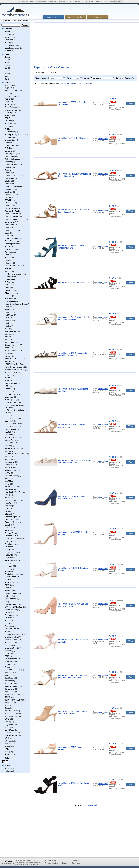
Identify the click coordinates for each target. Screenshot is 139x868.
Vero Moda (9, 730)
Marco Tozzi (10, 440)
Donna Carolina (11, 214)
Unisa (7, 722)
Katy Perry (9, 361)
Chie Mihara (10, 178)
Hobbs (8, 309)
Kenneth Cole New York (15, 370)
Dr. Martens (10, 222)
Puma (7, 580)
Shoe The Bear (11, 640)
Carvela (8, 170)
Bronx (7, 143)
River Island (10, 599)
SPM (7, 656)
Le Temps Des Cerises (14, 410)
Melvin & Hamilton (12, 448)
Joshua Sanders (12, 350)
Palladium (9, 530)
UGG (7, 719)
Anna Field (9, 104)
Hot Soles (9, 315)
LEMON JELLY (11, 402)
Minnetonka (10, 459)
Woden (8, 746)
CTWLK (8, 200)
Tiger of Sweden (12, 686)
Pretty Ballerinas (12, 574)
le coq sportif (10, 400)
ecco (7, 233)
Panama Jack (11, 536)
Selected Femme (12, 629)
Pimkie (8, 569)
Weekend (9, 741)
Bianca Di (9, 124)
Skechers (9, 645)
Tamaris (8, 673)
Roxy (7, 601)
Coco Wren (10, 184)
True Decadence (12, 711)
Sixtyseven (9, 642)
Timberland (10, 689)
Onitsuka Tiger (11, 517)
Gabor (7, 285)
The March (9, 683)
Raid (7, 588)
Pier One (9, 566)
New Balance (10, 487)
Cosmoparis (10, 195)
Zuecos (8, 51)
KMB (7, 381)
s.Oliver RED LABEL (13, 607)
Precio (8, 765)
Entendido (118, 2)
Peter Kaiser (10, 558)
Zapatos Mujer (50, 861)
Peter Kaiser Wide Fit (14, 560)
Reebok (8, 590)
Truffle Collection (12, 714)
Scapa (8, 621)
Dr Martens (10, 225)
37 (6, 65)
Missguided (10, 465)
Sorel (7, 653)
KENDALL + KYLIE (13, 364)
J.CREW (8, 337)
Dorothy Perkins (12, 216)
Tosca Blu (9, 708)
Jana (7, 340)
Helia (7, 307)
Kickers (8, 375)
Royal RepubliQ (11, 604)
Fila (6, 260)
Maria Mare (10, 443)
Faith (7, 255)
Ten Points (9, 681)
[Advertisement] (72, 43)
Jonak (7, 348)
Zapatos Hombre (75, 17)
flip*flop (8, 271)
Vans (7, 727)
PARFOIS (9, 541)
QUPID (8, 585)
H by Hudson (10, 301)
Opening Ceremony (13, 522)
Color (7, 758)
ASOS (7, 115)
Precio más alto (67, 83)
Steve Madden (11, 659)
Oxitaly (8, 525)
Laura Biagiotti (11, 394)
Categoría (9, 29)
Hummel (8, 320)
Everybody (9, 252)
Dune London (11, 230)
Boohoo (8, 137)
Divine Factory (11, 208)
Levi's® (8, 413)
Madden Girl (10, 435)
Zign (7, 752)
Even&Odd (9, 249)
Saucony (9, 618)
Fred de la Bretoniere (14, 274)
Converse (9, 189)
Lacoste (8, 389)
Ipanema (9, 334)
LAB (7, 386)
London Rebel (11, 418)
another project (11, 110)
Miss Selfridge (11, 470)
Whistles (8, 744)
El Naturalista (10, 236)
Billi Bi (7, 129)
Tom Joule (9, 692)
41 (6, 76)
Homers (8, 312)
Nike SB (8, 498)
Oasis (7, 511)
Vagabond (9, 724)
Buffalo (8, 148)
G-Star (8, 282)
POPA (7, 571)
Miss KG (8, 467)
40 (6, 73)
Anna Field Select (12, 107)
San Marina (10, 615)
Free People (10, 279)
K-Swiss (8, 353)
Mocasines (9, 37)
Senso (8, 632)
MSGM (8, 481)
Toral (7, 705)
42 (6, 79)
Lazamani (9, 397)
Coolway (8, 192)
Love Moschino (11, 426)
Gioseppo (9, 290)
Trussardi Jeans (12, 716)
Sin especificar (11, 43)
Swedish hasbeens (13, 670)
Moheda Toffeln (11, 476)
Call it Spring (10, 154)
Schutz (8, 623)
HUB (7, 318)
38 (6, 68)
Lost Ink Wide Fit (12, 424)
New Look (9, 489)
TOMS (8, 697)
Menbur (8, 451)
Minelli (8, 457)
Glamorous (10, 293)
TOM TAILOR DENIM (14, 700)
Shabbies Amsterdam (14, 634)
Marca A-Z (80, 83)
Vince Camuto (22, 21)
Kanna (8, 356)
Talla (7, 54)
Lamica (8, 391)
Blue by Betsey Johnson (15, 134)
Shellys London (11, 637)
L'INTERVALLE (11, 383)
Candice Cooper (12, 165)
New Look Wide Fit (13, 492)
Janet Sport (10, 342)
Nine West (9, 503)
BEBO (7, 118)
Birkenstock (10, 132)
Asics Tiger (10, 113)
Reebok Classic (11, 593)
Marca (7, 83)
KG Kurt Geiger (11, 372)
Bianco (8, 126)
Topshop (8, 703)
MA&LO (8, 432)
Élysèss (8, 755)
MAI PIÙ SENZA (12, 437)
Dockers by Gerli (12, 211)
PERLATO (9, 555)
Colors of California (13, 186)
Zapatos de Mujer (8, 21)
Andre (7, 102)
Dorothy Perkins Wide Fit (15, 219)
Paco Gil (8, 528)
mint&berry (9, 462)
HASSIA (8, 296)
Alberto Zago (10, 96)
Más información (106, 2)
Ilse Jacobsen (11, 331)
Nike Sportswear (12, 500)
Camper (8, 162)
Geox (7, 288)
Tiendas (65, 863)
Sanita (8, 612)
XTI (6, 749)
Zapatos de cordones (14, 45)
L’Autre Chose (11, 429)
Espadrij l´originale (13, 244)
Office (7, 514)
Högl (7, 326)
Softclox (8, 651)
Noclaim (8, 506)
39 (6, 71)
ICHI (7, 329)
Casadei (8, 173)
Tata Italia (9, 675)
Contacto (76, 861)
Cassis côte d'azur (13, 175)
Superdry (9, 664)
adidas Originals (12, 91)
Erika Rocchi (10, 241)
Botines (8, 34)
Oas (7, 508)
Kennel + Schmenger (14, 367)
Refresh (8, 596)
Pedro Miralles (11, 552)
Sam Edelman (11, 610)
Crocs (7, 197)
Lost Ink (8, 421)
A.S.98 (8, 88)
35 (6, 60)
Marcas (98, 17)
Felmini (8, 258)
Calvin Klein (10, 156)
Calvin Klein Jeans (13, 159)
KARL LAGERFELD (13, 359)
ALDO (7, 99)
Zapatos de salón (12, 48)
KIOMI (8, 378)
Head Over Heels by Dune (16, 304)
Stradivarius (10, 662)
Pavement (9, 547)
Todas (7, 85)
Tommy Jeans (11, 694)
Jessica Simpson (12, 345)
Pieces (8, 563)
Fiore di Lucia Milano (14, 266)
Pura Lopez (10, 582)
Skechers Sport (11, 648)
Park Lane (9, 544)
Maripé (8, 446)
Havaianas (9, 299)
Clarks (8, 181)
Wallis (7, 738)
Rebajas (8, 771)
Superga (8, 667)
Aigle (7, 93)
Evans (7, 247)
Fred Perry (9, 277)
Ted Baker (9, 678)
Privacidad (76, 863)
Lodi (7, 416)
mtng (7, 484)
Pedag (8, 549)
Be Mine (8, 121)
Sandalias (9, 40)
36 (6, 63)
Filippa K (9, 263)
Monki (7, 478)
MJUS (7, 473)
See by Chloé (11, 626)
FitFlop (8, 268)
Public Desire (10, 577)
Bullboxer (9, 151)
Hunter (8, 323)
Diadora (8, 206)
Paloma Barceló (12, 533)
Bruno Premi (10, 145)
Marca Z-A (90, 83)
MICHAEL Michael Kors (15, 454)
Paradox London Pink (14, 539)
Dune (7, 227)
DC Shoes (9, 203)
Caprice (8, 167)
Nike (7, 495)
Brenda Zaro (10, 140)
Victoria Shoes (11, 733)
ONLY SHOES (11, 519)
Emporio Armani (12, 238)
